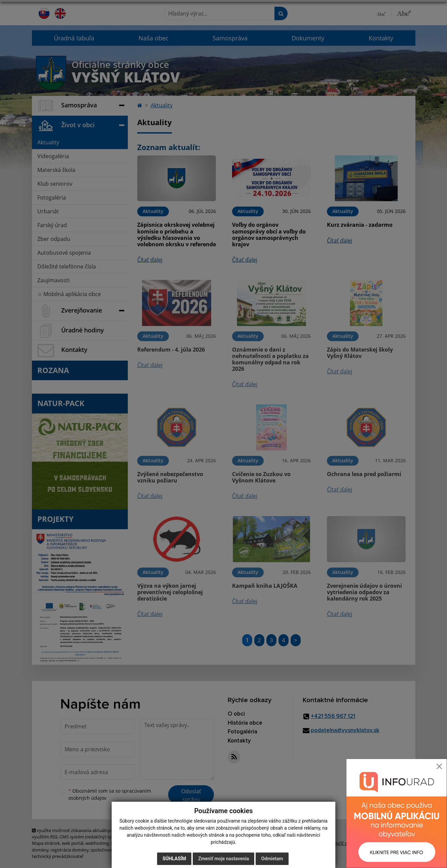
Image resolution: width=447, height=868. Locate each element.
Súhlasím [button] (174, 859)
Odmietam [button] (272, 859)
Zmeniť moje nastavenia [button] (223, 859)
